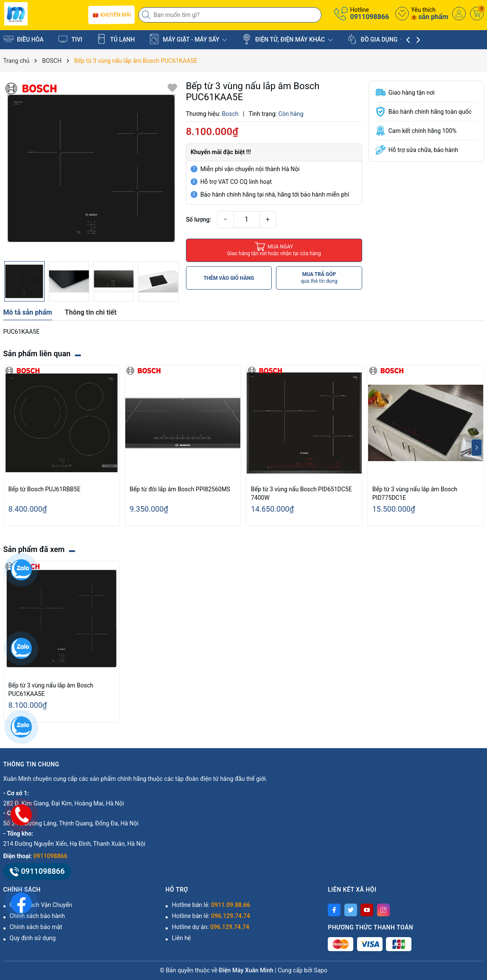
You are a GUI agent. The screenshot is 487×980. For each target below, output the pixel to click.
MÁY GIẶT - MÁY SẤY (188, 39)
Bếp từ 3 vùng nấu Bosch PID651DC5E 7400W (301, 493)
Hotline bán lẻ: (211, 905)
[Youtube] (367, 910)
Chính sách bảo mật (36, 927)
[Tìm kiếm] (147, 15)
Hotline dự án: (211, 927)
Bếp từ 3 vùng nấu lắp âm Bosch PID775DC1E (415, 493)
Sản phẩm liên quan (37, 353)
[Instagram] (383, 910)
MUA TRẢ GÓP (319, 278)
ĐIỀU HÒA (24, 39)
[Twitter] (351, 910)
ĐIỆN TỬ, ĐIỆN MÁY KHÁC (287, 39)
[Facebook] (334, 910)
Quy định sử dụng (33, 938)
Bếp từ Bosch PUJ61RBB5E (45, 489)
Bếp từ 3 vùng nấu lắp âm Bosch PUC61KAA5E (51, 690)
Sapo (321, 970)
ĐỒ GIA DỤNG (376, 39)
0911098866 (369, 17)
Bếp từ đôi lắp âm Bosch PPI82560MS (180, 489)
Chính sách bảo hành (37, 916)
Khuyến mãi (111, 15)
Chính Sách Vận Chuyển (41, 905)
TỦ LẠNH (115, 39)
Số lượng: (199, 220)
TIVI (70, 39)
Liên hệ (182, 938)
